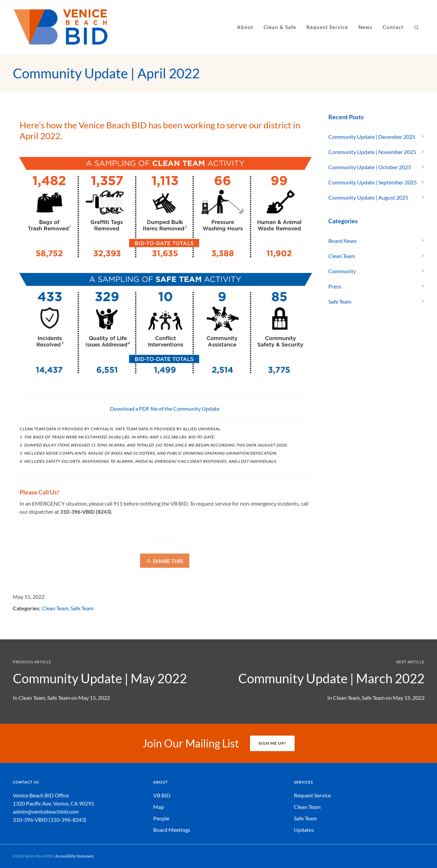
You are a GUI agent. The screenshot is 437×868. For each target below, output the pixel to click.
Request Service (312, 795)
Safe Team (82, 608)
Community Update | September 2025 (373, 182)
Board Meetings (172, 830)
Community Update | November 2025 (372, 152)
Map (159, 807)
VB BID (162, 795)
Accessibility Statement (75, 856)
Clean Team (55, 608)
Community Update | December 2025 (372, 137)
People (161, 818)
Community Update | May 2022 (100, 678)
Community (342, 271)
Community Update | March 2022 (331, 678)
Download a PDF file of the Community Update (165, 409)
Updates (304, 830)
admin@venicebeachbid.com (46, 811)
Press (335, 286)
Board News (343, 241)
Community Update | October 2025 (370, 167)
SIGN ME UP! (272, 743)
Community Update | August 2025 (368, 197)
